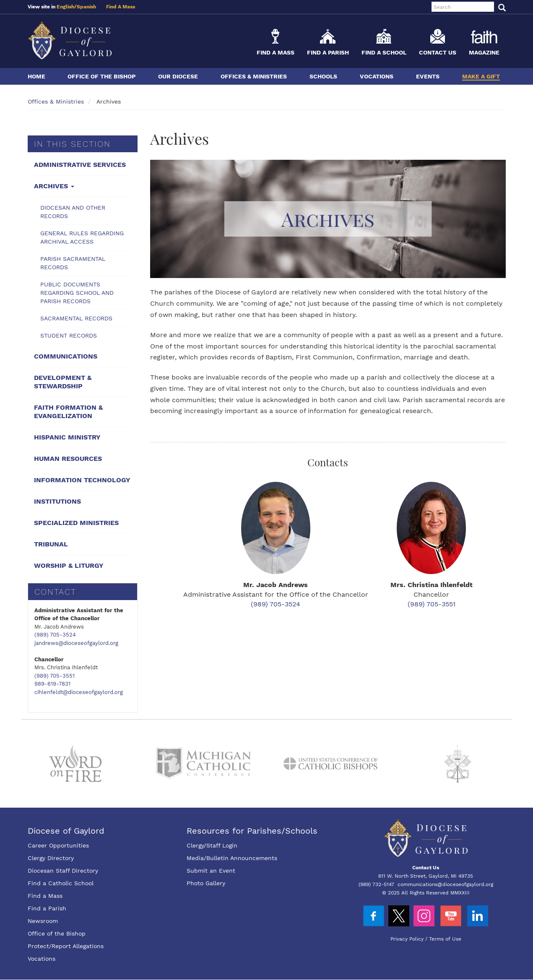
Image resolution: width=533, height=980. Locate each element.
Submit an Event (211, 871)
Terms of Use (445, 939)
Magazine (484, 52)
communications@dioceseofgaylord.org (445, 884)
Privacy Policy (407, 939)
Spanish (86, 7)
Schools (323, 76)
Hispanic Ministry (67, 437)
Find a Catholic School (61, 883)
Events (428, 76)
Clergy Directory (51, 858)
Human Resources (68, 459)
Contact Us (438, 52)
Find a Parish (328, 52)
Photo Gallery (206, 883)
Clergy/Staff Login (212, 845)
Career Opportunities (58, 845)
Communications (66, 356)
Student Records (69, 335)
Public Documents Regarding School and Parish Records (77, 293)
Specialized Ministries (76, 523)
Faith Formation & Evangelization (68, 412)
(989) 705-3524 (55, 635)
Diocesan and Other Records (73, 212)
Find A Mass (121, 7)
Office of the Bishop (101, 76)
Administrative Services (80, 165)
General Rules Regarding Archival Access (82, 237)
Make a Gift (481, 76)
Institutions (57, 501)
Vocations (377, 76)
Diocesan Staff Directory (63, 871)
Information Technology (82, 480)
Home (36, 76)
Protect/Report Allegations (66, 946)
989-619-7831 (52, 684)
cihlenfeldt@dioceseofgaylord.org (79, 692)
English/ (67, 7)
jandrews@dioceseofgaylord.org (76, 643)
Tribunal (51, 544)
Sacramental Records (76, 318)
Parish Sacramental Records (73, 263)
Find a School (384, 52)
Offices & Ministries (254, 76)
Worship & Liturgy (69, 565)
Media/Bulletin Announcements (232, 858)
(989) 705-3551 (55, 676)
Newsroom (43, 921)
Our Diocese (178, 76)
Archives (54, 186)
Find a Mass (276, 52)
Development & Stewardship (63, 382)
